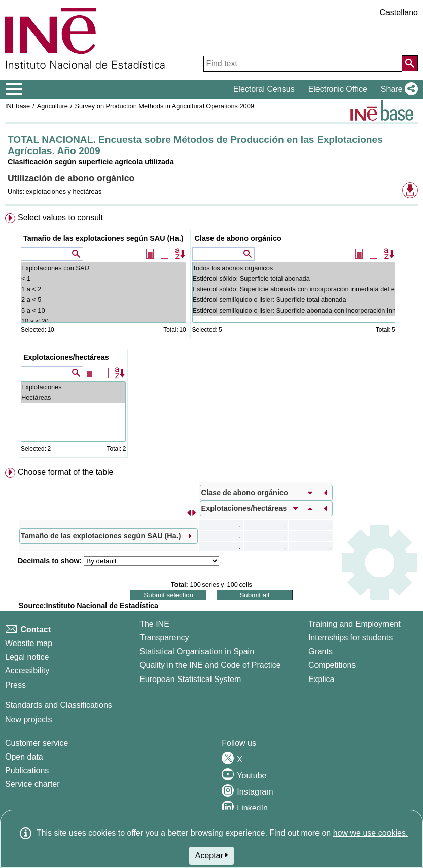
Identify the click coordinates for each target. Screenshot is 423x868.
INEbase (17, 106)
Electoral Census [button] (264, 89)
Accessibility (27, 671)
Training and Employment (355, 624)
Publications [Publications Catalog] (27, 770)
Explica (322, 679)
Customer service (37, 743)
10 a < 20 (103, 321)
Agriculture (52, 106)
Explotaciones (73, 387)
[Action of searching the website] (410, 63)
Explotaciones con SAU (103, 268)
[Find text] (303, 64)
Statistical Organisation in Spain (197, 651)
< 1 (103, 278)
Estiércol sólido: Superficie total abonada (294, 278)
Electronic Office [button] (338, 89)
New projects (28, 719)
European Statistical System (190, 679)
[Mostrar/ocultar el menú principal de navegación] (14, 89)
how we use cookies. (371, 833)
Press (15, 685)
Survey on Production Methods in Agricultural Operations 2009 (164, 106)
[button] (397, 89)
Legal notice (27, 657)
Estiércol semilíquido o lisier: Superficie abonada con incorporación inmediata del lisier (294, 310)
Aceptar (212, 855)
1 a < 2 (103, 289)
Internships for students (350, 638)
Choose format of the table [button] (66, 472)
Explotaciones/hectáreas (66, 357)
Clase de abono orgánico (238, 238)
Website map (29, 643)
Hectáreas (73, 398)
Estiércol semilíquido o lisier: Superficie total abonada (294, 300)
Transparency (164, 638)
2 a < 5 (103, 300)
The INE (154, 624)
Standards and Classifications (59, 705)
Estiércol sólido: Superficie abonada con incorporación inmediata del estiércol (294, 289)
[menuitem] (211, 337)
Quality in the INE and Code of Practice (210, 665)
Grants (321, 651)
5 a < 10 (103, 310)
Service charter (32, 784)
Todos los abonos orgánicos (294, 268)
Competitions (332, 665)
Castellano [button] (399, 12)
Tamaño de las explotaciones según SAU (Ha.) (103, 238)
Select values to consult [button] (60, 218)
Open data (24, 757)
